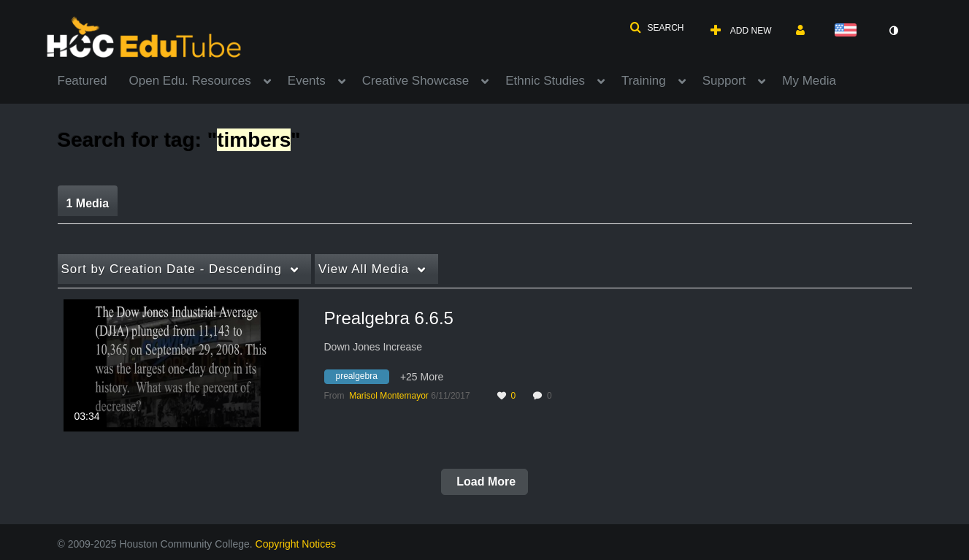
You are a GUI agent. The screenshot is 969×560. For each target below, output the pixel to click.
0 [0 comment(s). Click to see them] (552, 396)
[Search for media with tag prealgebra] (362, 379)
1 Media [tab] (88, 203)
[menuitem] (93, 80)
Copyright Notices (296, 544)
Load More (484, 482)
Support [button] (724, 81)
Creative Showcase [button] (415, 81)
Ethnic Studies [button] (545, 81)
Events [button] (307, 81)
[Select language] (849, 31)
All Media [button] (364, 269)
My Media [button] (809, 81)
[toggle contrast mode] (894, 31)
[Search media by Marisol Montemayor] (389, 396)
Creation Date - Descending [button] (172, 269)
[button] (656, 28)
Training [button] (644, 81)
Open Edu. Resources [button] (190, 81)
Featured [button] (83, 81)
